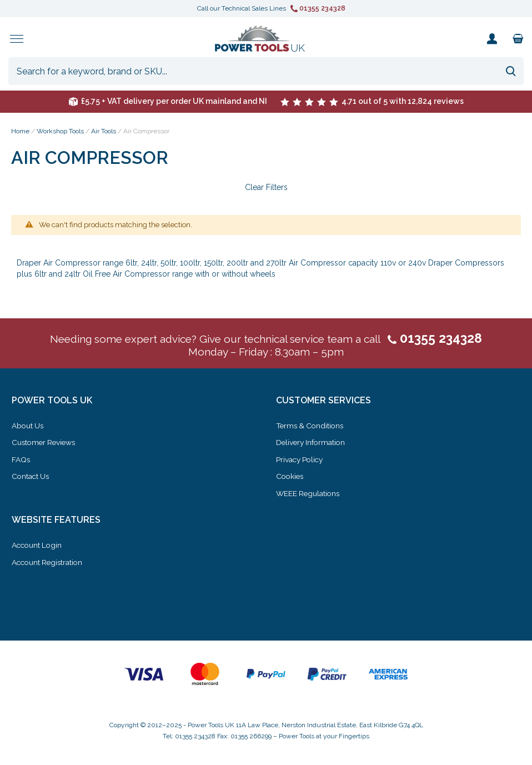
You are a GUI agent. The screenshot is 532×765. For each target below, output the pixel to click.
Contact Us (31, 478)
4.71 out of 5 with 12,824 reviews (372, 103)
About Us (28, 428)
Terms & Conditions (312, 428)
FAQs (21, 461)
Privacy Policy (301, 461)
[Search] (511, 73)
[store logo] (260, 40)
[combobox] (266, 73)
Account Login (38, 546)
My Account (492, 40)
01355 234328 (318, 8)
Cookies (291, 478)
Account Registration (49, 563)
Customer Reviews (45, 444)
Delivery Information (312, 444)
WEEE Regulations (309, 494)
